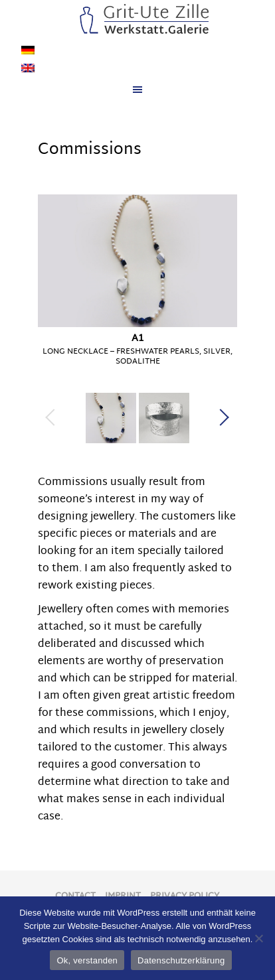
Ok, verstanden (87, 960)
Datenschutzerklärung (181, 960)
